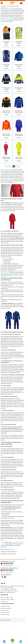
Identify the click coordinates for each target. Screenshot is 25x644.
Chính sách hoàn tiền (5, 612)
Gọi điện (12, 640)
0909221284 (7, 563)
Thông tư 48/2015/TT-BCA (15, 276)
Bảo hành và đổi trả (5, 610)
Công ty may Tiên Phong (9, 18)
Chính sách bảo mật (5, 615)
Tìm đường (21, 642)
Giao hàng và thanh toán (6, 608)
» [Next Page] (19, 166)
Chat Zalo (4, 642)
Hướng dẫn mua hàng (5, 606)
